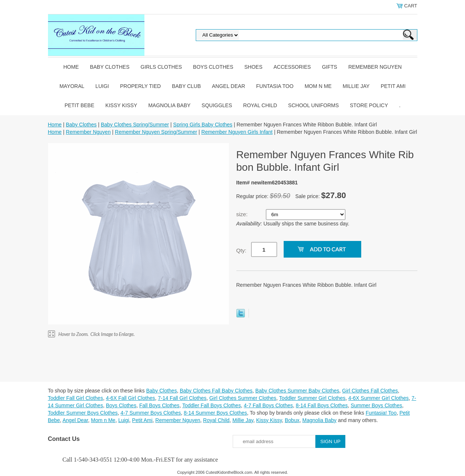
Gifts (330, 67)
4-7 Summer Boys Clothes (151, 413)
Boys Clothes (213, 67)
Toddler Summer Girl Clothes (312, 398)
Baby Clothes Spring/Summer (135, 125)
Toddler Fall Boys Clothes (211, 405)
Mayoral (72, 86)
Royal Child (260, 105)
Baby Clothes (110, 67)
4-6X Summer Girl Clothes (378, 398)
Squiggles (217, 105)
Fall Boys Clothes (159, 405)
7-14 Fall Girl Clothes (182, 398)
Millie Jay (356, 86)
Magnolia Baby (169, 105)
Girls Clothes (161, 67)
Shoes (254, 67)
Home (71, 67)
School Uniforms (313, 105)
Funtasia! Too (381, 413)
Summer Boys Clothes (376, 405)
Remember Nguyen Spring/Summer (156, 132)
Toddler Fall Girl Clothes (76, 398)
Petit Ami (393, 86)
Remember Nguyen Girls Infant (237, 132)
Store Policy (369, 105)
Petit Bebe (80, 105)
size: (243, 214)
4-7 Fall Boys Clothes (268, 405)
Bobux (292, 420)
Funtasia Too (275, 86)
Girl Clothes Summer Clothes (243, 398)
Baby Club (186, 86)
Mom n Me (318, 86)
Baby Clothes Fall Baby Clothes (216, 391)
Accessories (292, 67)
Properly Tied (140, 86)
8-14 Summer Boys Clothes (216, 413)
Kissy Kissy (121, 105)
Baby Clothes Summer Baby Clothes (297, 391)
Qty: (242, 250)
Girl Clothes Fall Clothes (370, 391)
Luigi (102, 86)
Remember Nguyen (375, 67)
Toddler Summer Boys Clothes (83, 413)
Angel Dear (229, 86)
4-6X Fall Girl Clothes (131, 398)
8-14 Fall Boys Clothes (322, 405)
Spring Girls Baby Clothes (203, 125)
